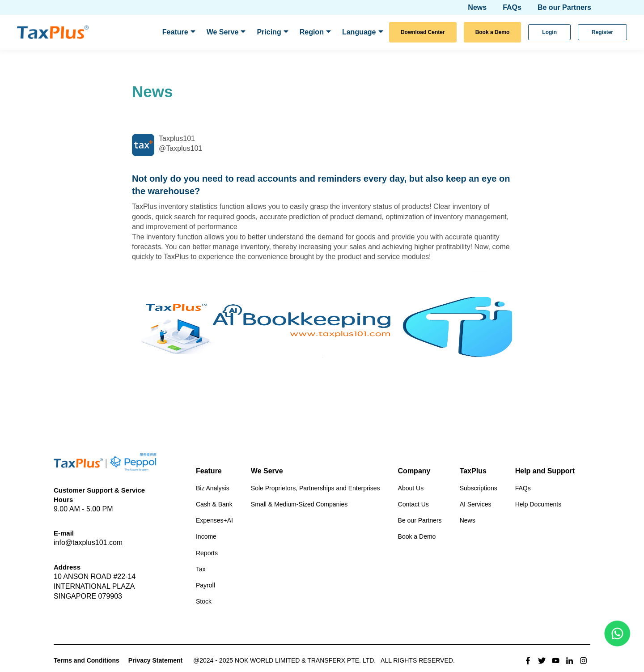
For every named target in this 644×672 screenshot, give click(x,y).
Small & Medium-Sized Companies (299, 504)
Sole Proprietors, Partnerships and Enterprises (316, 488)
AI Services (476, 504)
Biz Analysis (213, 488)
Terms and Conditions (87, 660)
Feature (209, 471)
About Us (411, 488)
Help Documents (538, 504)
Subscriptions (479, 488)
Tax (201, 569)
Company (414, 471)
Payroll (205, 585)
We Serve (267, 471)
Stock (204, 601)
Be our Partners (420, 520)
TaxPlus (473, 471)
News (468, 520)
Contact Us (413, 504)
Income (206, 536)
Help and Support (545, 471)
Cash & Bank (214, 504)
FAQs (523, 488)
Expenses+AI (214, 520)
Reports (207, 553)
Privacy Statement (155, 660)
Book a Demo (417, 536)
